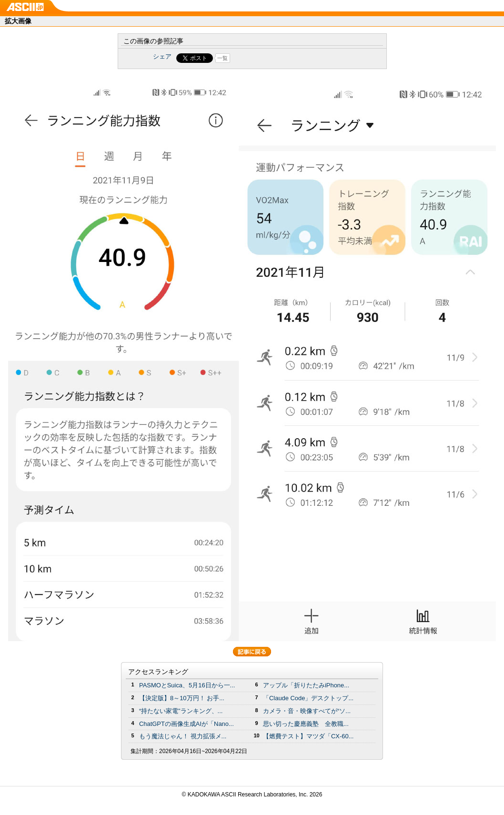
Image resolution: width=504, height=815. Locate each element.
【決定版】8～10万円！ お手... (182, 698)
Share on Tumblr (287, 58)
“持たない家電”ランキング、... (181, 711)
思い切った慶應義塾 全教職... (306, 724)
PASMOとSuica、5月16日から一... (187, 685)
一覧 (222, 58)
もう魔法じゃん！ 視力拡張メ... (183, 736)
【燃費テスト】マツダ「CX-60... (308, 736)
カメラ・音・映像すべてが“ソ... (307, 711)
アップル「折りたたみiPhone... (306, 685)
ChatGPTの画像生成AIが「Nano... (186, 724)
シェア (162, 56)
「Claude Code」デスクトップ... (308, 698)
